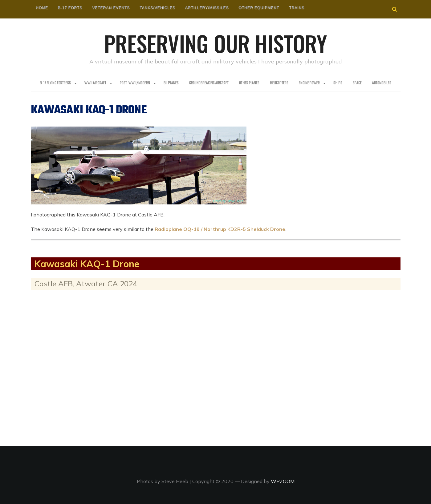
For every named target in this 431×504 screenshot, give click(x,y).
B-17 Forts (70, 8)
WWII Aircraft (95, 83)
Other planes (249, 83)
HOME (42, 8)
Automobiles (382, 83)
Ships (338, 83)
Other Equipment (259, 8)
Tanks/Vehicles (157, 8)
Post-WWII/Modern (135, 83)
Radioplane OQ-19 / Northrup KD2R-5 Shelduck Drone (220, 229)
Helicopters (279, 83)
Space (357, 83)
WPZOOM (283, 481)
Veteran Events (111, 8)
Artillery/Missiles (207, 8)
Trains (297, 8)
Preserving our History (216, 43)
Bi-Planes (171, 83)
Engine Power (309, 83)
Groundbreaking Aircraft (209, 83)
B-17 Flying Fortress (55, 83)
